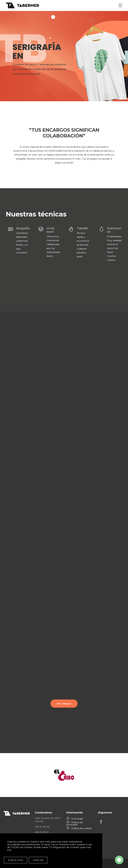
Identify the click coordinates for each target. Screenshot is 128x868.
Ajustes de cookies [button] (16, 860)
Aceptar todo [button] (38, 860)
